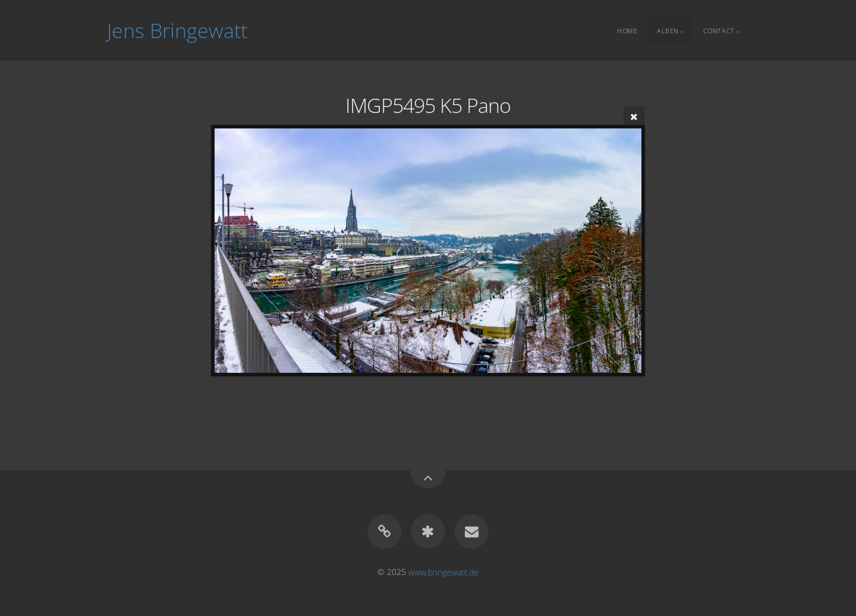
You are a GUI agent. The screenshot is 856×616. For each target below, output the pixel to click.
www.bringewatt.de (443, 572)
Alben (668, 30)
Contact (719, 30)
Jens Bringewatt (177, 30)
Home (627, 30)
